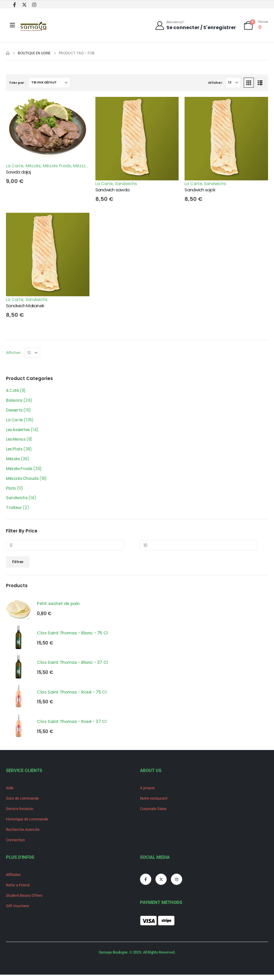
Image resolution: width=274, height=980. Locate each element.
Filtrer (18, 566)
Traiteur (14, 512)
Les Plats (15, 452)
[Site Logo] (34, 27)
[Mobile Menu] (12, 25)
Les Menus (16, 442)
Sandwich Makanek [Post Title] (25, 306)
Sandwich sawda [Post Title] (112, 190)
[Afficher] (233, 83)
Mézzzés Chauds (23, 482)
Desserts (15, 411)
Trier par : (17, 83)
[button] (249, 83)
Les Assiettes (19, 431)
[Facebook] (14, 5)
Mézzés (33, 166)
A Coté (13, 391)
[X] (24, 5)
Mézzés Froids (57, 166)
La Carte (15, 166)
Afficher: (215, 83)
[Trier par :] (49, 83)
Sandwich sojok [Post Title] (200, 190)
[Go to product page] (18, 612)
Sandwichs (126, 184)
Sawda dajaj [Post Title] (18, 172)
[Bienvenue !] (195, 25)
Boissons (15, 401)
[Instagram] (34, 5)
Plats (11, 492)
